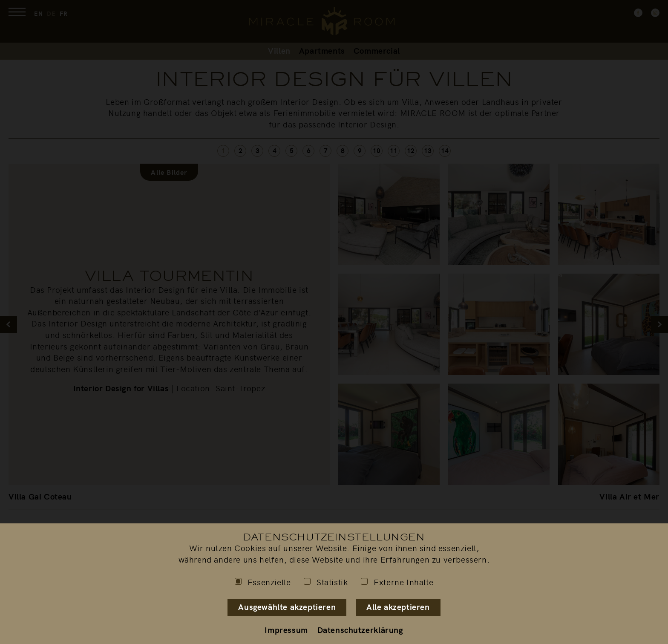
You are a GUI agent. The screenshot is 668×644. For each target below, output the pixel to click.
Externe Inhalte (397, 582)
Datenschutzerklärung (360, 630)
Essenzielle (263, 582)
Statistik (326, 582)
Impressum (286, 630)
